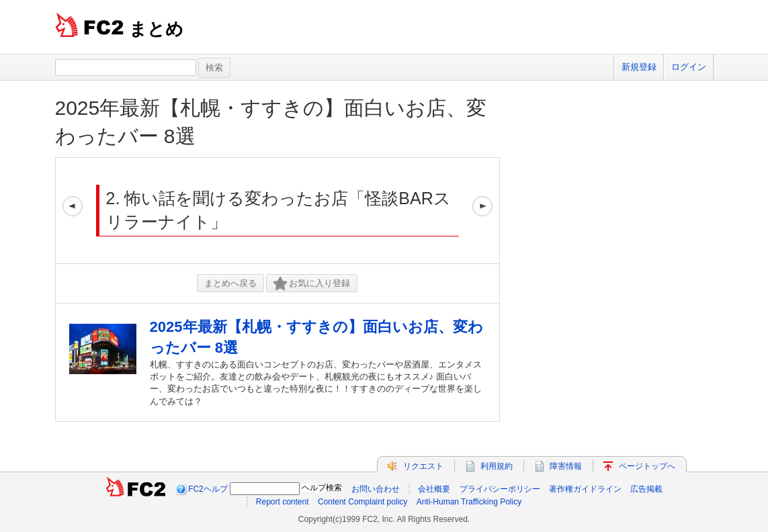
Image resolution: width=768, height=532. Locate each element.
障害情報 (566, 466)
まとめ (156, 29)
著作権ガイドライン (585, 489)
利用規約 (497, 466)
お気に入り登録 (312, 284)
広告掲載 (646, 489)
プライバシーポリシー (500, 489)
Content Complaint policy (362, 502)
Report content (283, 502)
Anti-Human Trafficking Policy (469, 502)
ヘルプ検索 (322, 488)
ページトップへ (647, 466)
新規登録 (639, 67)
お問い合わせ (376, 489)
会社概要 (434, 489)
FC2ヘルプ (208, 489)
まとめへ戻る (230, 283)
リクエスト (423, 466)
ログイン (689, 67)
